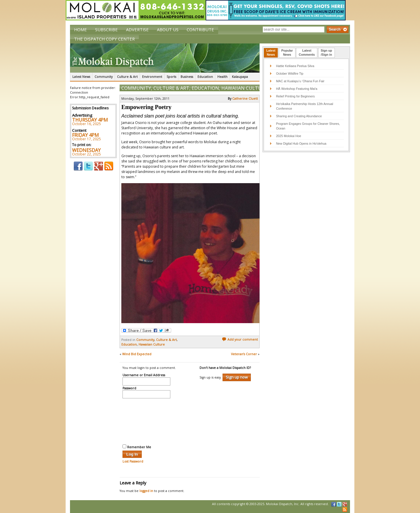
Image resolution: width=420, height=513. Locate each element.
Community (104, 77)
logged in (146, 491)
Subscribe (106, 29)
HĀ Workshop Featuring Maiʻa (297, 89)
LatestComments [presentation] (307, 52)
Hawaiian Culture (244, 88)
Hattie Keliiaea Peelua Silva (295, 66)
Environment (152, 77)
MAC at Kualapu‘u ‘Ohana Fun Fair (300, 81)
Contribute (200, 29)
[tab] (271, 53)
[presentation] (146, 421)
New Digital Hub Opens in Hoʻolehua (301, 143)
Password (129, 388)
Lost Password (133, 461)
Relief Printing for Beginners (296, 96)
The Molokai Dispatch (165, 58)
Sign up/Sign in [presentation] (327, 52)
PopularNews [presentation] (287, 52)
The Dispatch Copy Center (104, 39)
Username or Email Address (144, 375)
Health (222, 77)
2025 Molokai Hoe (288, 136)
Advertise (137, 29)
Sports (171, 77)
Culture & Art (127, 77)
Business (187, 77)
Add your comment (240, 339)
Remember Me (137, 447)
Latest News (81, 77)
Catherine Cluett (245, 99)
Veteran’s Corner (244, 354)
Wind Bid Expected (137, 354)
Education (205, 77)
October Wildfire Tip (290, 73)
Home (80, 29)
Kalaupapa (240, 77)
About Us (168, 29)
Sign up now (237, 377)
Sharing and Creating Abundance (299, 116)
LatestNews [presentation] (271, 52)
